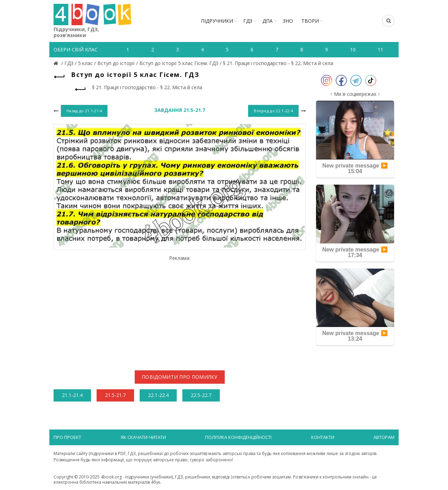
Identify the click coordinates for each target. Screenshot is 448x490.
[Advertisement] (180, 310)
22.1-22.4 (158, 395)
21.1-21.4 (72, 395)
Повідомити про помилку (180, 377)
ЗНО (288, 21)
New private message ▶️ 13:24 (355, 336)
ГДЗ (248, 21)
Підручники (217, 21)
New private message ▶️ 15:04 (355, 168)
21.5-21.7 (115, 395)
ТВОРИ (310, 21)
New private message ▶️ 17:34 (355, 252)
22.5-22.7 (201, 395)
